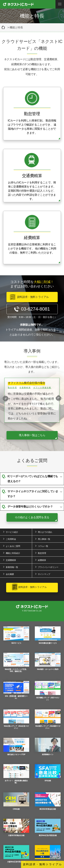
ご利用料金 (11, 539)
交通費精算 (11, 560)
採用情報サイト (48, 747)
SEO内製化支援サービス (48, 635)
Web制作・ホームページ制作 (48, 662)
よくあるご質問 (13, 546)
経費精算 (42, 560)
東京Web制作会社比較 (48, 854)
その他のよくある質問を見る (32, 517)
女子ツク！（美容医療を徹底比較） (16, 774)
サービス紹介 (12, 532)
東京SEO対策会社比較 (48, 801)
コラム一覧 (43, 546)
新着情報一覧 (12, 567)
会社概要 (10, 574)
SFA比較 (48, 773)
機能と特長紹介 (13, 553)
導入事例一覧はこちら (32, 435)
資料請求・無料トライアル (42, 864)
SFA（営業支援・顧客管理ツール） (16, 690)
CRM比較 (16, 801)
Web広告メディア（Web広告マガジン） (16, 719)
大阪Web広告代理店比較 (16, 854)
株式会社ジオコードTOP (16, 747)
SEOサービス (16, 635)
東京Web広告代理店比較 (48, 828)
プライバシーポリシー (48, 567)
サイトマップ (44, 574)
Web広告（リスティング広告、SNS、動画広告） (16, 663)
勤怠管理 (42, 553)
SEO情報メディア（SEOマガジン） (48, 691)
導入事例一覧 (44, 539)
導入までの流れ (45, 532)
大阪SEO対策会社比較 (16, 828)
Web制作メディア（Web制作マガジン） (48, 719)
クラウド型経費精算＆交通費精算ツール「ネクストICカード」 (4, 27)
